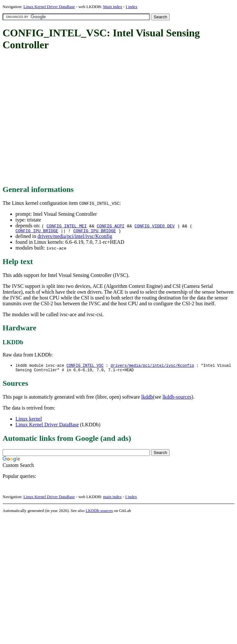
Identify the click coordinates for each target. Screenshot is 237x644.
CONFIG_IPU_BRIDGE (37, 232)
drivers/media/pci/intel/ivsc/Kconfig (75, 237)
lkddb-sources (177, 399)
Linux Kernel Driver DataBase (49, 7)
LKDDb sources (99, 513)
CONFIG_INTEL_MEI (66, 226)
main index (112, 499)
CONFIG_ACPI (111, 226)
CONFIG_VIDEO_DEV (155, 226)
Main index (113, 7)
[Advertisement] (60, 118)
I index (131, 7)
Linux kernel (29, 421)
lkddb (147, 399)
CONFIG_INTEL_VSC (85, 367)
